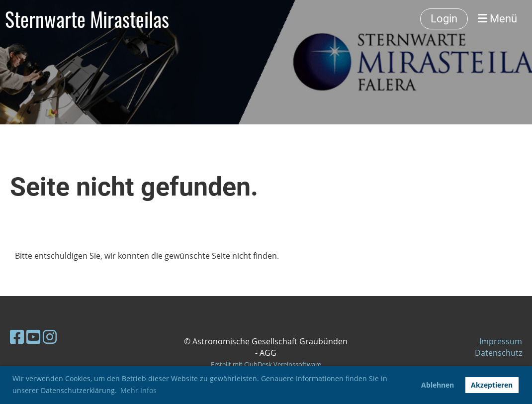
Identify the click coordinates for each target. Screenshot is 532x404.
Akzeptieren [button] (492, 385)
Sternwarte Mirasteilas (87, 19)
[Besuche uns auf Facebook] (17, 337)
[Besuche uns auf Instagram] (50, 337)
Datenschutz (498, 353)
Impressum (501, 341)
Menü (497, 19)
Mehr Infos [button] (138, 390)
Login (444, 19)
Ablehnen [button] (438, 385)
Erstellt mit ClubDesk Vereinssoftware (266, 364)
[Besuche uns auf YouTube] (33, 337)
